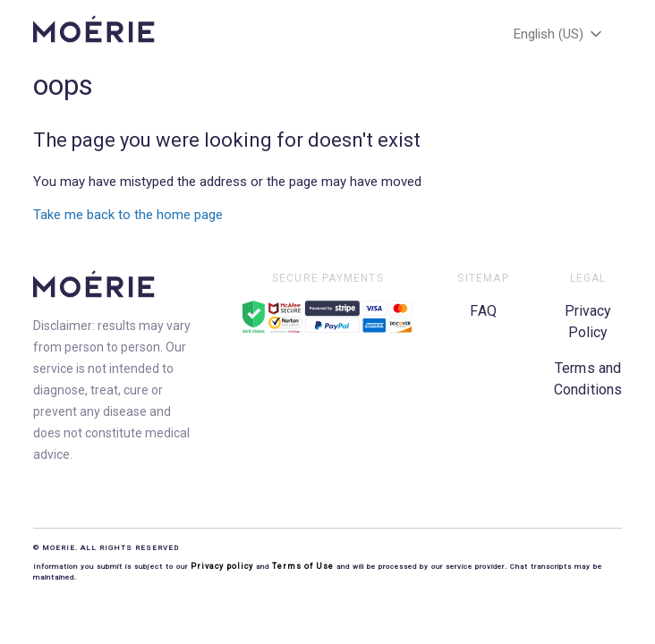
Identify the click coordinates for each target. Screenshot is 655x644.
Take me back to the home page (128, 215)
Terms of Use (303, 566)
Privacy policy (223, 566)
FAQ (483, 311)
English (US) (559, 34)
